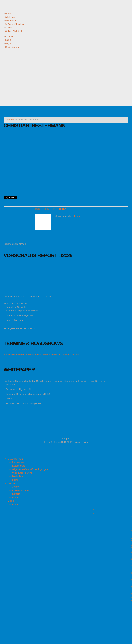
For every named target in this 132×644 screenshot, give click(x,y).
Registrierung (12, 47)
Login (8, 40)
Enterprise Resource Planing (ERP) (24, 403)
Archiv (8, 28)
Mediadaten (11, 21)
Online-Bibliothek (14, 31)
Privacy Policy (81, 442)
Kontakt (9, 36)
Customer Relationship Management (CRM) (28, 394)
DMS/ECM (11, 399)
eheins (62, 209)
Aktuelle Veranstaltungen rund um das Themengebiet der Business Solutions (42, 355)
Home (8, 14)
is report (10, 120)
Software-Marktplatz (15, 24)
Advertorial (11, 384)
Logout (9, 43)
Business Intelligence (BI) (19, 389)
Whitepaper (11, 17)
